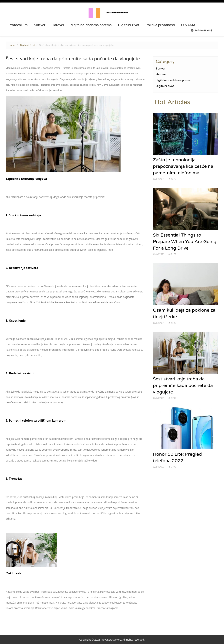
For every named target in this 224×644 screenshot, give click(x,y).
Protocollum (18, 25)
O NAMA (188, 25)
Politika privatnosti (160, 25)
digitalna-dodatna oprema (91, 25)
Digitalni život (129, 25)
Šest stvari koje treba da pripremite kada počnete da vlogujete (183, 386)
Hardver (58, 25)
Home (12, 45)
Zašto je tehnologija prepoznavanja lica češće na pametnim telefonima (183, 167)
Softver (40, 25)
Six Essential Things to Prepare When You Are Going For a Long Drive (185, 242)
